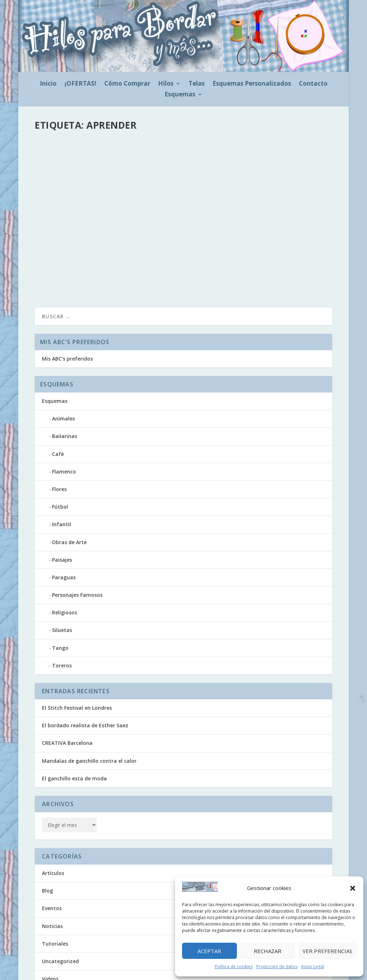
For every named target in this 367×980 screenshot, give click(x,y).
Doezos (88, 967)
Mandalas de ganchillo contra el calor (89, 712)
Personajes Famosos (77, 546)
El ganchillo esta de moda (74, 730)
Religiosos (65, 564)
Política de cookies (234, 967)
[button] (353, 888)
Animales (63, 370)
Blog (143, 157)
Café (58, 406)
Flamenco (64, 423)
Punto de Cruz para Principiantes (252, 146)
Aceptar (209, 951)
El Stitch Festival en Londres (77, 659)
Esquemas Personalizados (252, 84)
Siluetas (62, 582)
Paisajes (62, 511)
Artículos (127, 157)
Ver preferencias (327, 951)
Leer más (58, 227)
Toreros (62, 617)
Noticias (52, 878)
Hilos (166, 84)
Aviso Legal (313, 967)
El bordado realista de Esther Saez (85, 677)
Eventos (52, 860)
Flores (59, 441)
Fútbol (60, 458)
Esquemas (180, 95)
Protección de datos (277, 967)
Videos (156, 157)
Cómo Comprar (127, 84)
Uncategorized (60, 913)
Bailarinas (65, 388)
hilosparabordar (68, 157)
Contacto (313, 84)
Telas (197, 84)
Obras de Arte (69, 494)
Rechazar (268, 951)
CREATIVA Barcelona (67, 694)
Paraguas (64, 529)
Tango (60, 600)
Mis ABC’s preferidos (67, 310)
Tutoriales (295, 158)
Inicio (48, 84)
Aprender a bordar (73, 146)
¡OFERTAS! (80, 84)
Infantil (61, 476)
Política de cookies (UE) (130, 967)
